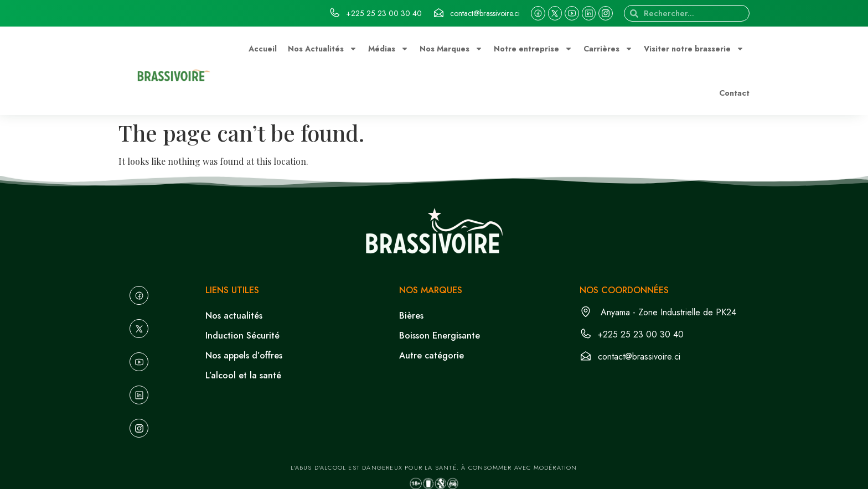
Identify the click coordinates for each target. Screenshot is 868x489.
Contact (734, 93)
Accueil (263, 49)
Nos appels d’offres (244, 355)
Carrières (608, 49)
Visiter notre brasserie (694, 49)
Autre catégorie (432, 355)
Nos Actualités (322, 49)
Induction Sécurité (242, 335)
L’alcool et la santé (243, 375)
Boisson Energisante (440, 335)
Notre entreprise (533, 49)
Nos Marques (451, 49)
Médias (388, 49)
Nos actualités (234, 316)
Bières (411, 316)
